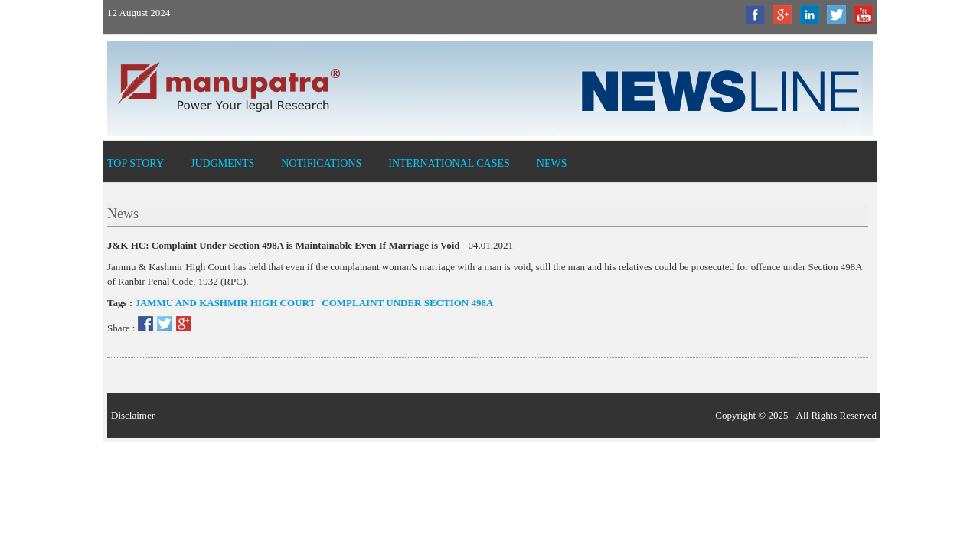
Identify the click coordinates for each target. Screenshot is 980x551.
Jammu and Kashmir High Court (225, 303)
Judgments (222, 163)
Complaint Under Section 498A (406, 303)
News (552, 163)
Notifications (321, 163)
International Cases (449, 163)
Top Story (136, 163)
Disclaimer (133, 415)
